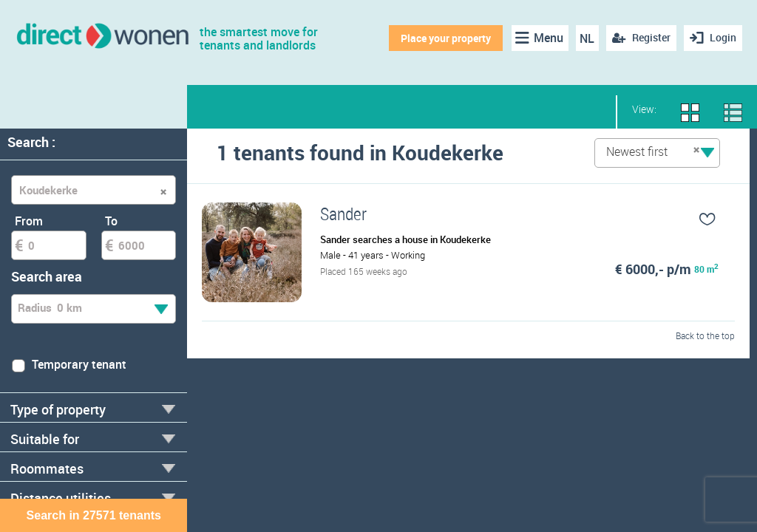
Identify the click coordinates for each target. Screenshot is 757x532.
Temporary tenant (69, 364)
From (29, 221)
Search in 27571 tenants (94, 515)
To (111, 221)
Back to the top (705, 335)
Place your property (446, 38)
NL (587, 38)
